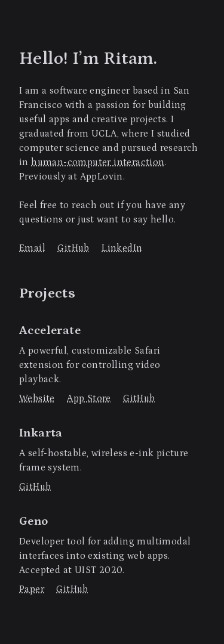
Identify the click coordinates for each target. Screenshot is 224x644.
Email (32, 248)
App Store (89, 398)
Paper (32, 589)
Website (37, 398)
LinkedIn (122, 248)
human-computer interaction (98, 162)
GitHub (73, 248)
